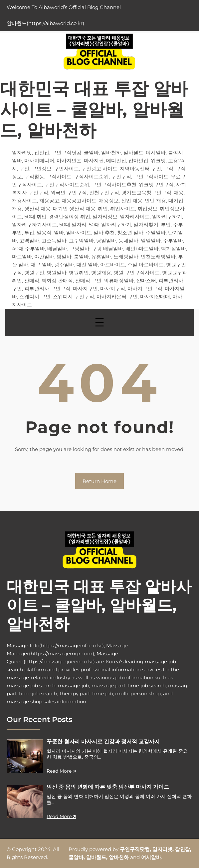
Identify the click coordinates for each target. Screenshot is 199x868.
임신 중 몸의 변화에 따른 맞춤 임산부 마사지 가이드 (108, 787)
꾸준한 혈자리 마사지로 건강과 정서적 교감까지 (103, 741)
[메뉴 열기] (99, 322)
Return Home (99, 481)
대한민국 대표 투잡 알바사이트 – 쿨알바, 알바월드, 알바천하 (94, 109)
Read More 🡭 (61, 771)
